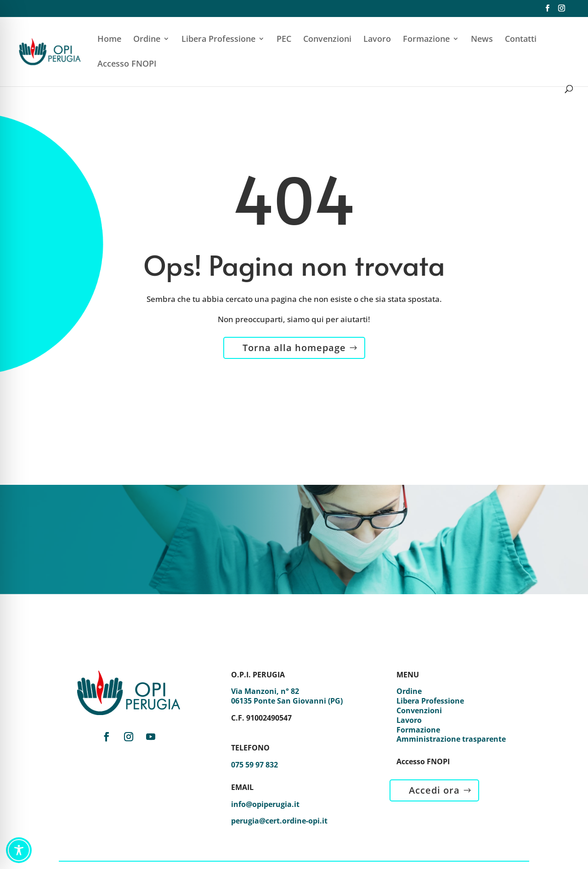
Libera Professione (218, 40)
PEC (284, 40)
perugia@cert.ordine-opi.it (279, 821)
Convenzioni (327, 40)
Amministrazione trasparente (451, 739)
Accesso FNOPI (127, 65)
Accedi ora (434, 790)
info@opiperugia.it (265, 804)
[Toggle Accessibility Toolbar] (19, 850)
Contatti (521, 40)
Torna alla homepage (294, 348)
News (482, 40)
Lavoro (377, 40)
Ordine (147, 40)
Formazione (426, 40)
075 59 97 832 (254, 765)
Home (109, 40)
